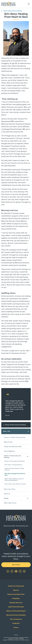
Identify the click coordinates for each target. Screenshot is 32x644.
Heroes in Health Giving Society (15, 437)
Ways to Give (8, 442)
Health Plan (16, 623)
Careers (16, 628)
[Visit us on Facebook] (12, 571)
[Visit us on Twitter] (20, 571)
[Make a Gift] (16, 431)
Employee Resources (16, 603)
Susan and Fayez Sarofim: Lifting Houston (14, 469)
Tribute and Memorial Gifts (13, 447)
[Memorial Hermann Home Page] (8, 4)
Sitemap (16, 635)
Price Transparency (16, 619)
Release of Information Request (16, 611)
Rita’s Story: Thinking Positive (13, 465)
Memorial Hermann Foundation (16, 615)
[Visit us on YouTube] (16, 571)
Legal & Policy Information (16, 607)
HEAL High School (10, 503)
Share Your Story (10, 489)
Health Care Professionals (16, 586)
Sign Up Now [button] (16, 565)
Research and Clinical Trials (16, 594)
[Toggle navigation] (29, 4)
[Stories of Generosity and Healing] (16, 425)
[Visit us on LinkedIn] (8, 571)
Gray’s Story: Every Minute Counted (15, 484)
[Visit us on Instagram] (24, 571)
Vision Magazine (9, 451)
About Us (7, 494)
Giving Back (16, 598)
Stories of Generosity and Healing (11, 11)
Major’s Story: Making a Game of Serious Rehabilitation (14, 480)
